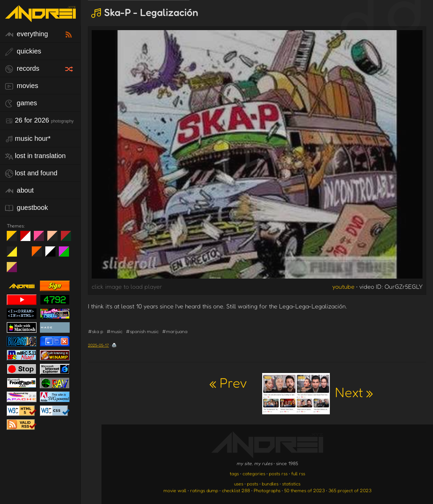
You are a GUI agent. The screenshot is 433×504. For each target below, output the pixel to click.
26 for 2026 (39, 121)
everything (27, 34)
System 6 (53, 254)
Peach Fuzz (55, 239)
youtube (343, 286)
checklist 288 (236, 490)
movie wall (175, 490)
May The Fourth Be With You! (14, 254)
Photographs (267, 490)
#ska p (96, 331)
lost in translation (35, 156)
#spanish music (142, 331)
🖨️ (114, 345)
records (22, 69)
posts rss (278, 473)
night (14, 239)
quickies (23, 52)
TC (14, 270)
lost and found (31, 173)
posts (253, 484)
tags (234, 473)
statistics (291, 484)
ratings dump (204, 490)
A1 (66, 254)
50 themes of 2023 (304, 490)
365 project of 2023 (350, 490)
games (21, 103)
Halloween (39, 254)
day (28, 239)
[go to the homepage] (40, 18)
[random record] (70, 68)
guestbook (27, 208)
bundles (270, 484)
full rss (298, 473)
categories (254, 473)
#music (115, 331)
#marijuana (175, 331)
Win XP (25, 251)
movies (22, 86)
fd (41, 239)
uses (239, 484)
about (19, 191)
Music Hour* (28, 139)
